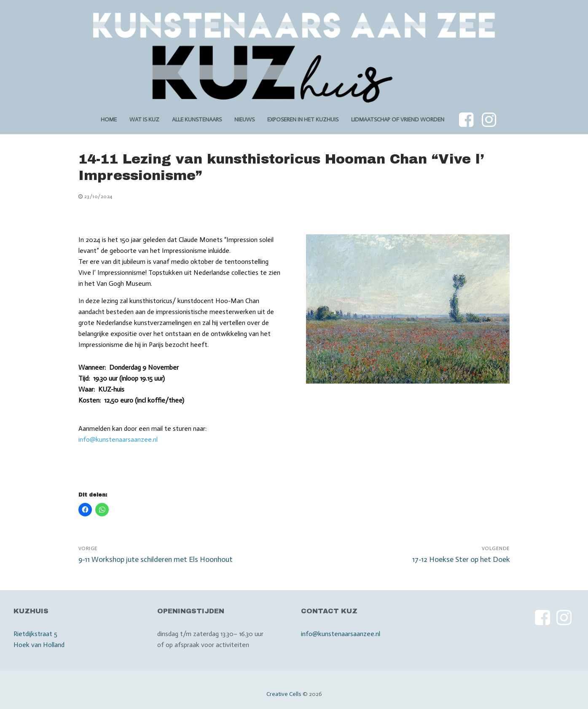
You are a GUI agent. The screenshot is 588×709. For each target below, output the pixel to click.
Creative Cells (284, 694)
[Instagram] (489, 120)
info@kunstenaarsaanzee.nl (118, 439)
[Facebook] (466, 120)
